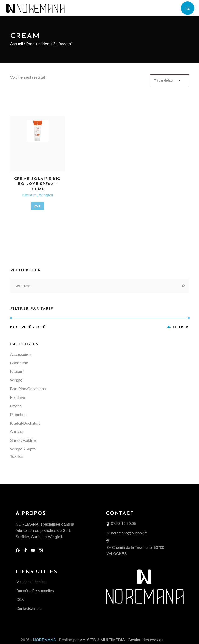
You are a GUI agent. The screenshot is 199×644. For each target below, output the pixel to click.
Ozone (16, 406)
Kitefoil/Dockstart (25, 423)
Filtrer (181, 327)
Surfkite (17, 432)
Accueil (17, 44)
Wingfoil (46, 195)
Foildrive (18, 397)
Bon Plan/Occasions (28, 389)
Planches (18, 415)
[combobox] (170, 80)
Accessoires (21, 354)
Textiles (17, 457)
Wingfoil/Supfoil (24, 449)
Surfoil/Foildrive (24, 441)
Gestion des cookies (146, 640)
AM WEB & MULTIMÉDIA (102, 640)
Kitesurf (29, 195)
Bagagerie (19, 363)
